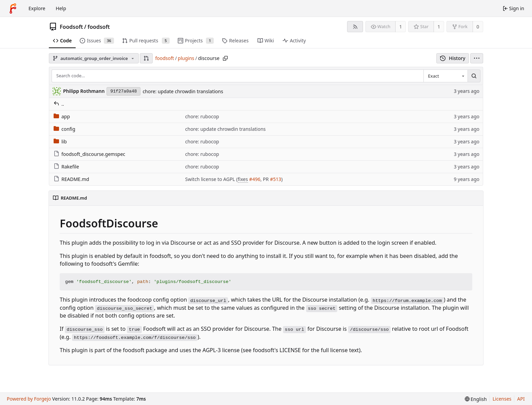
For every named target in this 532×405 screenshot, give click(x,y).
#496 (255, 179)
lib (60, 141)
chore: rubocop (202, 116)
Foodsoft (71, 27)
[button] (146, 58)
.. (59, 104)
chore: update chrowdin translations (183, 91)
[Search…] (474, 76)
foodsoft (99, 27)
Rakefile (66, 167)
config (64, 129)
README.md (71, 179)
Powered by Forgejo (29, 399)
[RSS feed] (355, 27)
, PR (265, 179)
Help (61, 8)
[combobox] (445, 76)
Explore (37, 8)
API (521, 399)
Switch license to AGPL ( (212, 179)
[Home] (13, 8)
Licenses (502, 399)
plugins (186, 58)
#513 (276, 179)
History (453, 58)
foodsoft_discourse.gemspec (89, 154)
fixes (243, 179)
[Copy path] (225, 58)
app (62, 116)
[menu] (477, 58)
